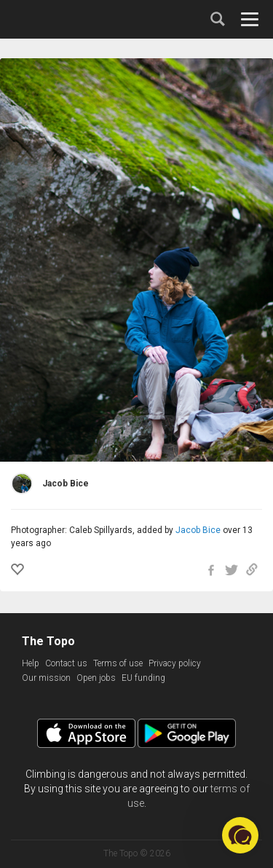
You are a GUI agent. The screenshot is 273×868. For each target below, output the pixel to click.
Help (31, 663)
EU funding (143, 678)
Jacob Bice (198, 530)
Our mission (46, 678)
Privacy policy (175, 663)
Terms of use (118, 663)
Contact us (66, 663)
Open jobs (96, 678)
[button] (240, 835)
